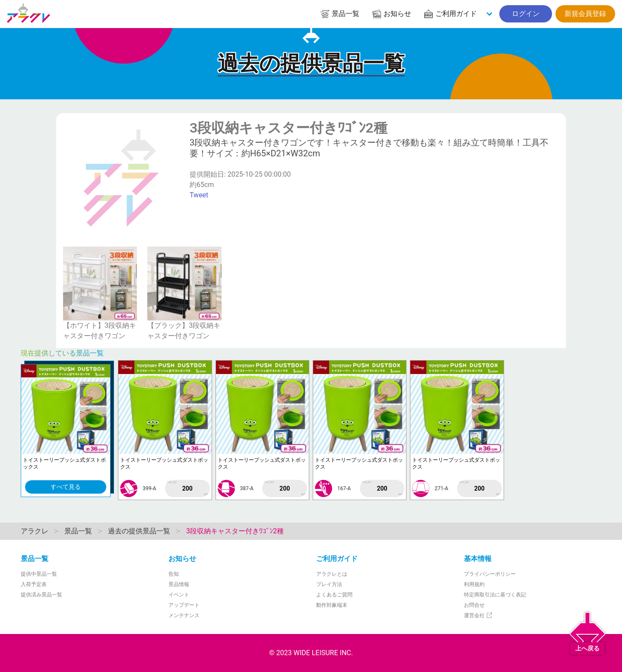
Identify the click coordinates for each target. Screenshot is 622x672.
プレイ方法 (329, 584)
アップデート (184, 605)
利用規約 (474, 584)
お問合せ (474, 605)
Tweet (199, 195)
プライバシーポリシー (490, 574)
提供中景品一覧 (39, 574)
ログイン (526, 14)
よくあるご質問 (334, 595)
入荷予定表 (34, 584)
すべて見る (66, 487)
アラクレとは (332, 574)
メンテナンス (184, 615)
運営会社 (478, 615)
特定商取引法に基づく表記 (495, 595)
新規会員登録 (585, 14)
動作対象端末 (332, 605)
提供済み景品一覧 (41, 595)
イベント (179, 595)
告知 (174, 574)
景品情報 (179, 584)
